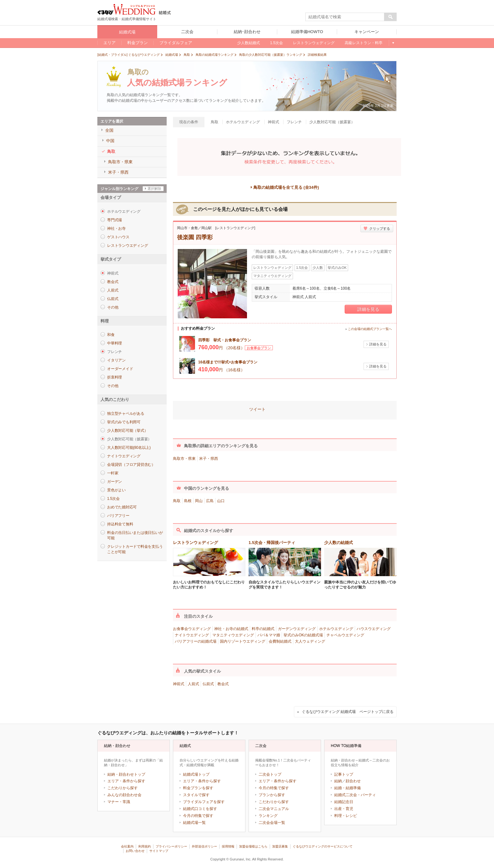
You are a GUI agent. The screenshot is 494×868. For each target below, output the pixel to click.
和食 (111, 335)
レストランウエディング (127, 246)
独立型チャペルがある (126, 414)
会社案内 (127, 846)
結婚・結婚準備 (348, 788)
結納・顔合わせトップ (126, 774)
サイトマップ (159, 851)
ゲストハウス (118, 237)
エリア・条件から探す (126, 781)
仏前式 (113, 299)
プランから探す (272, 795)
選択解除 (154, 188)
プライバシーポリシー (171, 846)
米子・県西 (209, 459)
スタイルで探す (196, 795)
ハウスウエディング (374, 629)
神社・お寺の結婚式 (231, 629)
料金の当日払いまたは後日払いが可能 (135, 535)
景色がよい (116, 490)
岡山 (199, 501)
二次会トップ (270, 774)
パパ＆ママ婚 (269, 635)
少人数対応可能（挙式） (127, 431)
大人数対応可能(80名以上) (129, 448)
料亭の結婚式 (263, 629)
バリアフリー (118, 516)
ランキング (268, 816)
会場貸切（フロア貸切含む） (131, 465)
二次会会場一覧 (272, 823)
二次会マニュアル (274, 809)
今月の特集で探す (198, 816)
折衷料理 (115, 377)
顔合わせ (353, 781)
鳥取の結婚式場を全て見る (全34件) (286, 187)
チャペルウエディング (345, 635)
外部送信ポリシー (204, 846)
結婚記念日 (344, 802)
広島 (210, 501)
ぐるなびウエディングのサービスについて (323, 846)
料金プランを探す (198, 788)
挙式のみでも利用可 (124, 422)
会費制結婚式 (280, 641)
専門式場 (115, 220)
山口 (221, 501)
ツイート (257, 409)
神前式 (179, 684)
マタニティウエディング (233, 635)
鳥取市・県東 (184, 459)
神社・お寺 (116, 229)
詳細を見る (368, 309)
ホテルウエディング (336, 629)
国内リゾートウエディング (243, 641)
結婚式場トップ (196, 774)
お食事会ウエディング (192, 629)
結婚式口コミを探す (200, 809)
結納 (338, 781)
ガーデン (115, 482)
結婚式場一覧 (194, 823)
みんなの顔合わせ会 (124, 795)
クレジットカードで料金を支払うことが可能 (135, 549)
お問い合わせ (135, 851)
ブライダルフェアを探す (204, 802)
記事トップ (344, 774)
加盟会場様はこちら (253, 846)
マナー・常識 (119, 802)
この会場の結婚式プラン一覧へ (370, 329)
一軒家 (113, 473)
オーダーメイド (120, 369)
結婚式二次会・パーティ (355, 795)
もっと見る (393, 43)
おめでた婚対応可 (122, 507)
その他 (113, 307)
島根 (188, 501)
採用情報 (228, 846)
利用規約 (145, 846)
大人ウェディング (310, 641)
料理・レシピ (346, 816)
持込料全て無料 (120, 524)
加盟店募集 (280, 846)
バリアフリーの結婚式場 (196, 641)
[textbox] (345, 17)
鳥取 (177, 501)
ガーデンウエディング (297, 629)
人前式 (113, 290)
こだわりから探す (123, 788)
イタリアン (116, 360)
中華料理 (115, 343)
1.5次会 (113, 499)
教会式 (113, 282)
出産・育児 (344, 809)
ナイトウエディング (124, 456)
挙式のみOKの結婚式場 (303, 635)
